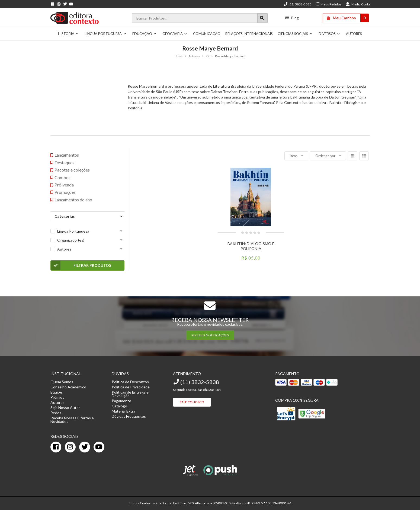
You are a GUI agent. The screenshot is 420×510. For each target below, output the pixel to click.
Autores (354, 34)
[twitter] (85, 447)
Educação (145, 34)
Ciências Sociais (295, 34)
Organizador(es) (71, 240)
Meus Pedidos (328, 4)
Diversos (329, 34)
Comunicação (207, 34)
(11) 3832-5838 (297, 4)
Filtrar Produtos (81, 265)
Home (179, 56)
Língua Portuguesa (105, 34)
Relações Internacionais (249, 34)
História (68, 34)
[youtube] (99, 447)
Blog (292, 18)
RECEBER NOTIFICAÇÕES (210, 335)
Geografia (175, 34)
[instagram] (70, 447)
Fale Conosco (192, 402)
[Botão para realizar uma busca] (262, 18)
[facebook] (56, 447)
